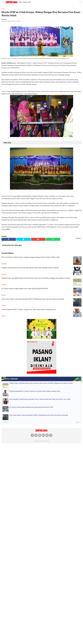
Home (3, 9)
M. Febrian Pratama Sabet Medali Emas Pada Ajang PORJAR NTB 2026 (25, 289)
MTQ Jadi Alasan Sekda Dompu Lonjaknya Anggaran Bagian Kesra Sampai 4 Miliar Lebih (31, 257)
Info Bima (46, 441)
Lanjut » (78, 422)
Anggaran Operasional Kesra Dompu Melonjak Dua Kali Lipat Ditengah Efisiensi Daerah (30, 268)
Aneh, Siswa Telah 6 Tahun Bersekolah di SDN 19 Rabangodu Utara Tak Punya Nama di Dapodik (33, 299)
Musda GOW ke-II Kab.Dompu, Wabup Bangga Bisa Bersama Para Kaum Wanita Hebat (41, 14)
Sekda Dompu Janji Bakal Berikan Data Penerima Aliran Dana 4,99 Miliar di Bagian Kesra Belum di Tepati (36, 278)
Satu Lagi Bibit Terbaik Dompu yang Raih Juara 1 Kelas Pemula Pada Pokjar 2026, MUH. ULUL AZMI (40, 399)
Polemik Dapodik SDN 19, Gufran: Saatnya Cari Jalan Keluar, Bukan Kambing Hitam (29, 310)
